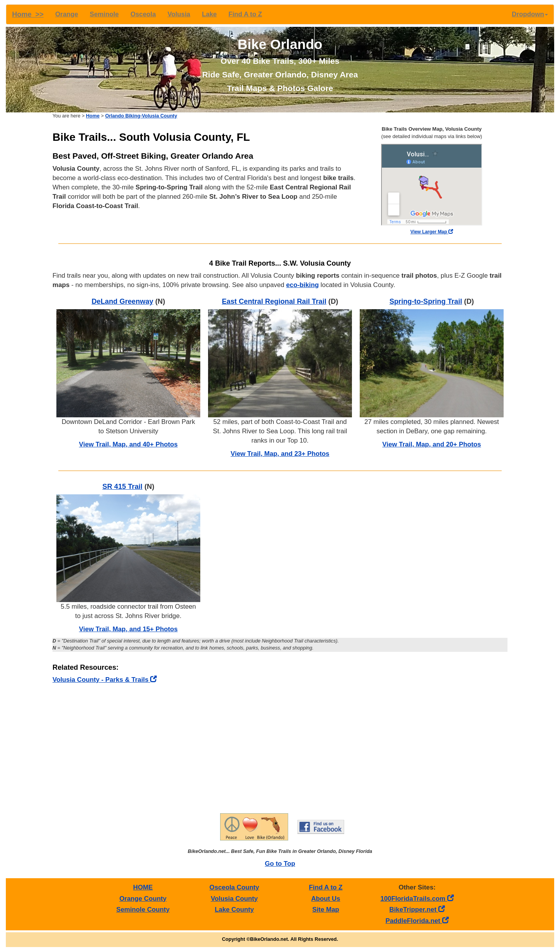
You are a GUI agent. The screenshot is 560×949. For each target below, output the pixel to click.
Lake (209, 14)
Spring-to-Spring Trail (426, 301)
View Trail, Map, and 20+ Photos (432, 444)
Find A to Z (245, 14)
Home (93, 116)
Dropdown (530, 14)
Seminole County (143, 910)
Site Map (326, 910)
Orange (67, 14)
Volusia (179, 14)
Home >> (28, 14)
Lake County (234, 910)
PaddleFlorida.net (417, 921)
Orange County (143, 899)
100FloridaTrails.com (417, 899)
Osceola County (234, 887)
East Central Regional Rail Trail (274, 301)
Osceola (143, 14)
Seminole (104, 14)
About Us (326, 899)
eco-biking (303, 285)
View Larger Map (432, 232)
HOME (143, 887)
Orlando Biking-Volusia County (141, 116)
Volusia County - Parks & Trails (105, 680)
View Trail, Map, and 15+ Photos (128, 629)
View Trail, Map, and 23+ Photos (280, 454)
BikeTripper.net (417, 910)
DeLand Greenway (122, 301)
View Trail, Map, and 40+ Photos (128, 444)
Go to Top (280, 864)
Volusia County (234, 899)
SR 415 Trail (122, 487)
